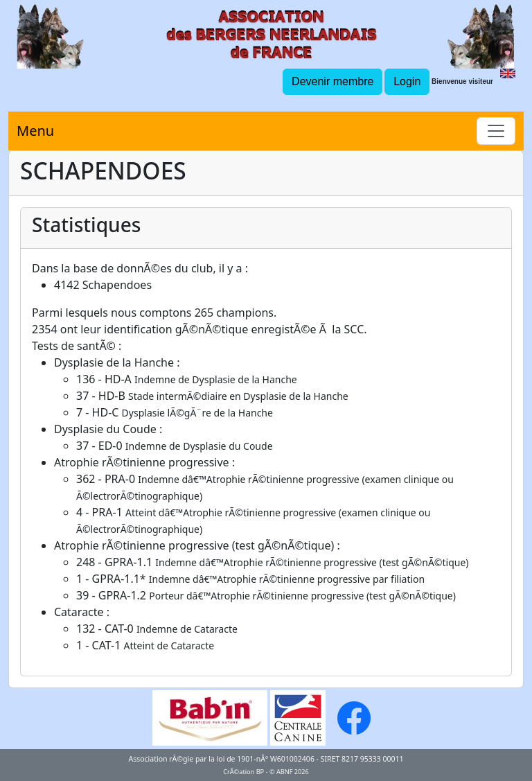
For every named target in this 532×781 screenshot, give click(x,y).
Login (407, 81)
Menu (35, 131)
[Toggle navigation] (496, 131)
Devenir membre (332, 81)
